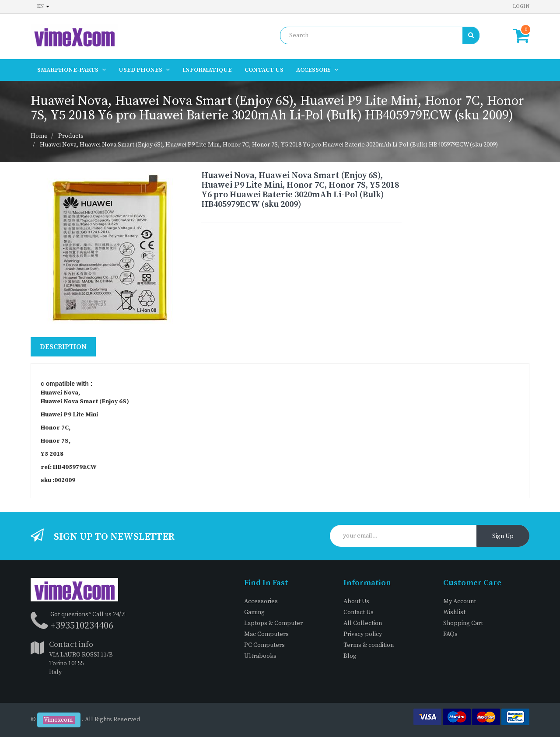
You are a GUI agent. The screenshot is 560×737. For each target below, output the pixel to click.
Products (71, 136)
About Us (356, 601)
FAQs (450, 634)
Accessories (261, 601)
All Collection (363, 623)
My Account (460, 601)
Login (521, 6)
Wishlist (454, 612)
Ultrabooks (260, 656)
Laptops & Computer (273, 623)
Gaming (254, 612)
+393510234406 (82, 626)
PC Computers (264, 645)
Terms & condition (369, 645)
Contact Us (359, 612)
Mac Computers (266, 634)
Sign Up (503, 536)
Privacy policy (363, 634)
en (43, 6)
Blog (350, 656)
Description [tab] (63, 347)
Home (39, 136)
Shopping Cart (463, 623)
